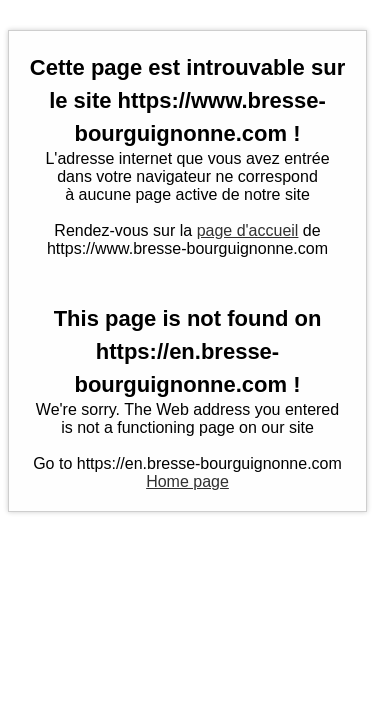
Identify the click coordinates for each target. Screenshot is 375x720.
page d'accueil (248, 230)
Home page (187, 481)
